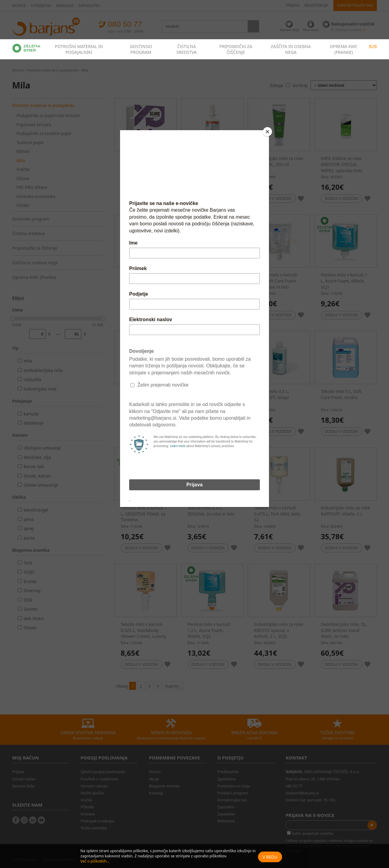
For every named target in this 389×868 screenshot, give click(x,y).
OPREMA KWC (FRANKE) (344, 49)
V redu (270, 857)
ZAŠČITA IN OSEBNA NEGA (291, 49)
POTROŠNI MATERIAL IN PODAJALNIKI (79, 49)
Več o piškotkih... (95, 861)
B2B (373, 46)
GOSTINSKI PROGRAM (141, 49)
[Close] (267, 132)
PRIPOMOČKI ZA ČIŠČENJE (236, 49)
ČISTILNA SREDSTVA (186, 49)
